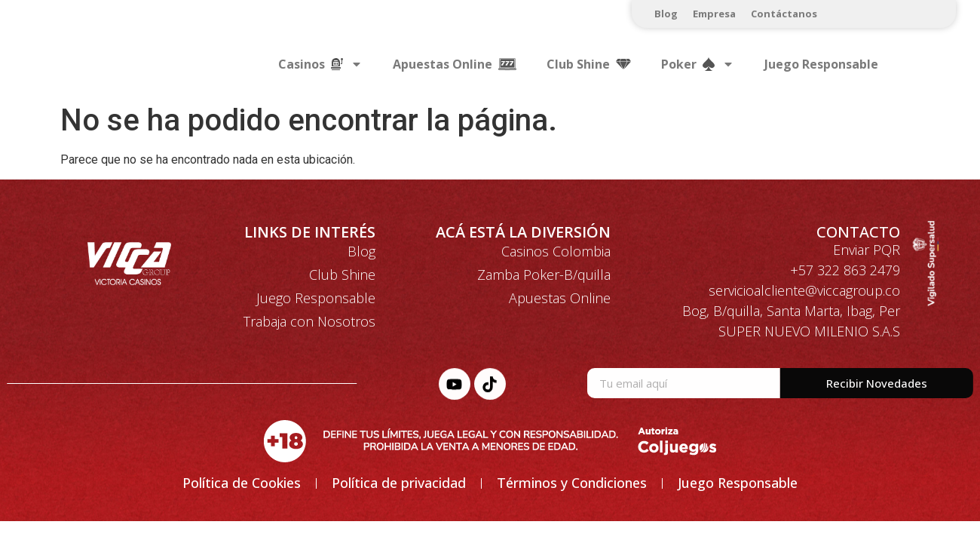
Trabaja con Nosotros (309, 321)
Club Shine (342, 275)
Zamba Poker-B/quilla (544, 275)
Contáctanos (784, 14)
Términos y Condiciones (572, 483)
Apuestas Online (560, 298)
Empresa (714, 14)
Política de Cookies (242, 483)
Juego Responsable (821, 64)
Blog (666, 14)
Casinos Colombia (556, 251)
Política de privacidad (399, 483)
